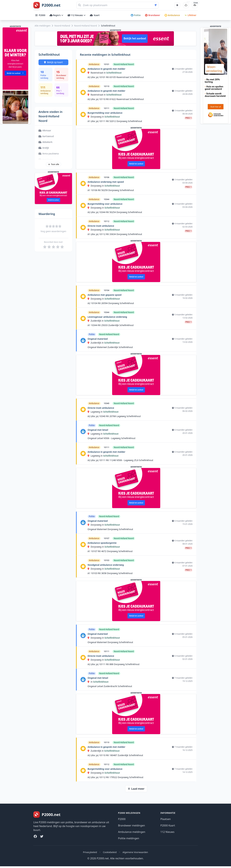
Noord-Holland (62, 26)
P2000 (40, 15)
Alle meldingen (43, 26)
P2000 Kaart (168, 825)
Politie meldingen (129, 838)
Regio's (56, 15)
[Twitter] (42, 836)
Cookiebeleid (110, 852)
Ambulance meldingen (132, 832)
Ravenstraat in (97, 73)
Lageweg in (95, 412)
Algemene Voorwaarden (135, 852)
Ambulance (172, 15)
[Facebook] (35, 836)
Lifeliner (190, 15)
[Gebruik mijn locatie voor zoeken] (156, 5)
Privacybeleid (90, 852)
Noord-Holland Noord (86, 26)
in (90, 682)
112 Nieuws (77, 15)
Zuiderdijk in (96, 321)
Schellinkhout (114, 73)
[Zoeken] (117, 5)
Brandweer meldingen (132, 825)
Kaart (95, 15)
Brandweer (153, 15)
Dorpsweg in (96, 117)
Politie (136, 15)
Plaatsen (166, 819)
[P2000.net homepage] (47, 5)
